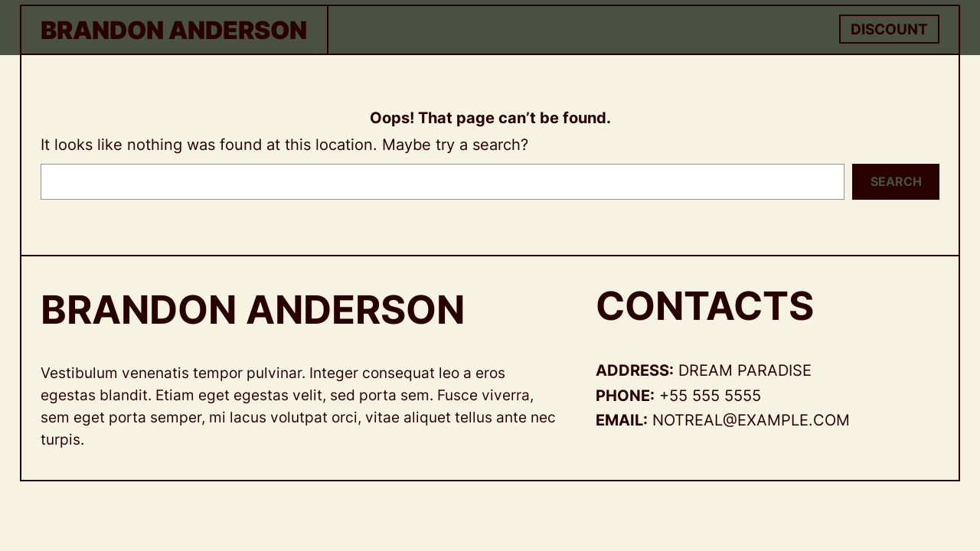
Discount (889, 29)
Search (896, 181)
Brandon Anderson (174, 30)
